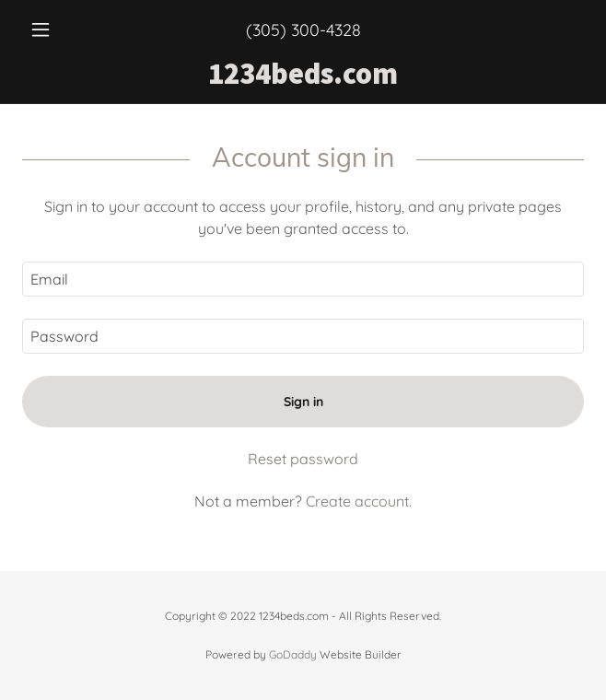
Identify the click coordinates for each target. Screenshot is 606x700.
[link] (303, 74)
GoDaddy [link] (293, 654)
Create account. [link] (359, 501)
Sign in (303, 402)
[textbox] (303, 279)
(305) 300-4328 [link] (303, 30)
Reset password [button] (303, 459)
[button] (64, 29)
